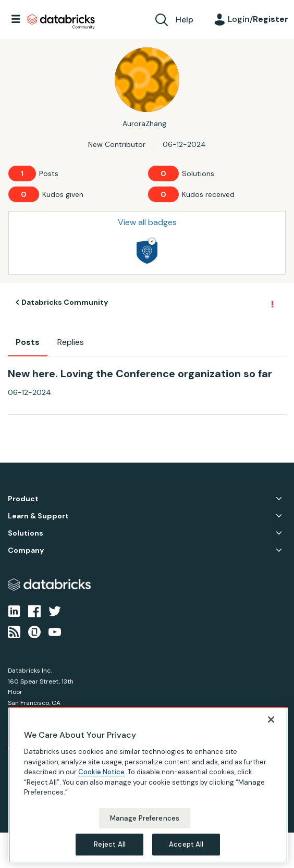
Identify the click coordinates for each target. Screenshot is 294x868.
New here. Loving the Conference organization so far (140, 374)
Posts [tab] (28, 342)
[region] (148, 785)
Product (23, 499)
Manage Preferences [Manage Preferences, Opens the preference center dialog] (145, 818)
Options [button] (272, 303)
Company (26, 550)
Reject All (110, 844)
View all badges (147, 222)
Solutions (26, 533)
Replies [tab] (71, 342)
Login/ (258, 19)
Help (185, 20)
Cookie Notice (101, 772)
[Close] (271, 720)
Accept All (186, 844)
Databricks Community (61, 22)
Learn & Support (38, 516)
